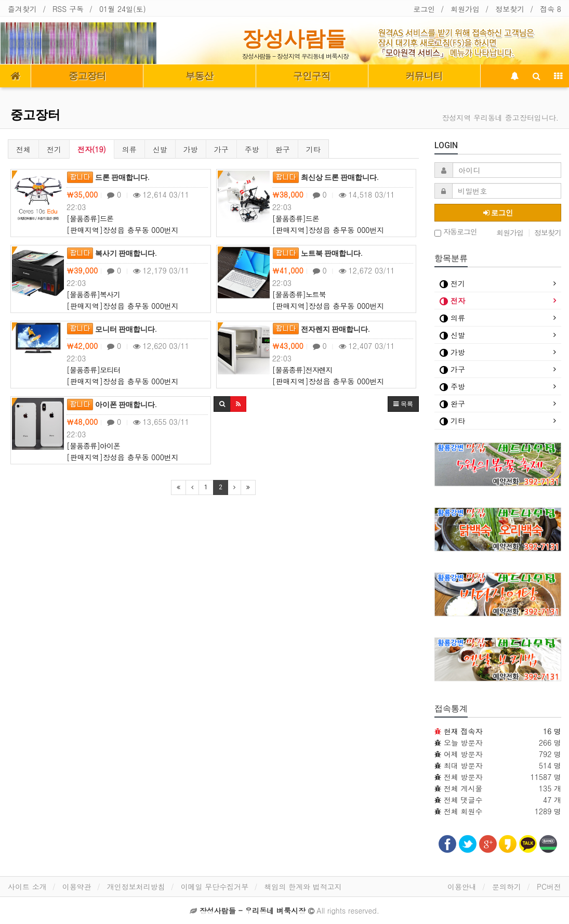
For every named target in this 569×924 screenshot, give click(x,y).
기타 (313, 149)
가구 (221, 149)
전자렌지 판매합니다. (321, 329)
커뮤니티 (424, 76)
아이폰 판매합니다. (112, 405)
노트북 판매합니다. (317, 253)
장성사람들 (294, 38)
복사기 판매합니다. (112, 253)
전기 (54, 149)
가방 (191, 149)
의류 (129, 149)
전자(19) (92, 149)
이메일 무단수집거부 (215, 887)
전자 (452, 301)
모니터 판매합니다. (112, 329)
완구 (283, 149)
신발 (160, 149)
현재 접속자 (463, 731)
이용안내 (462, 887)
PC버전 (549, 887)
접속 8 (551, 9)
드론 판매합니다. (108, 177)
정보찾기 (510, 9)
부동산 (200, 76)
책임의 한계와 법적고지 (303, 887)
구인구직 (312, 76)
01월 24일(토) (123, 9)
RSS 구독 (68, 9)
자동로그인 (456, 232)
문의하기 (507, 887)
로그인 (424, 9)
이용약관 (77, 887)
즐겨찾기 (22, 9)
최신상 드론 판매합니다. (326, 177)
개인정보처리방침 (136, 887)
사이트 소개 (27, 887)
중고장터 (87, 76)
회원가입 (465, 9)
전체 (23, 149)
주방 (252, 149)
